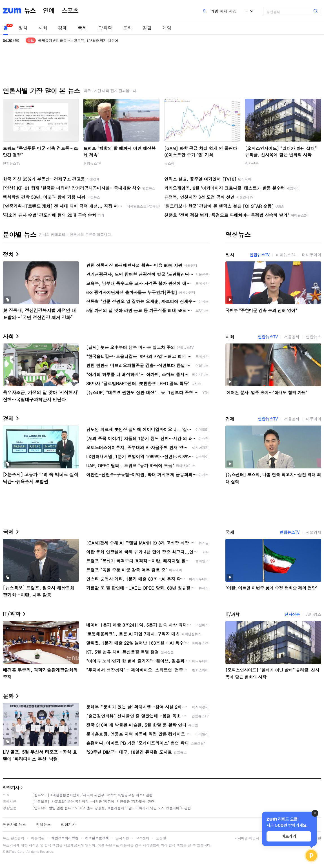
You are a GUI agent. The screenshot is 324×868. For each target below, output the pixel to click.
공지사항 (122, 838)
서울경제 (292, 337)
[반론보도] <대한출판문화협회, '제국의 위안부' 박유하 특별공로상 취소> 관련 (93, 795)
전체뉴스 (43, 824)
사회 (43, 28)
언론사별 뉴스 (14, 824)
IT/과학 (105, 28)
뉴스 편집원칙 (14, 838)
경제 (63, 28)
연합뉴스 (314, 337)
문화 (127, 28)
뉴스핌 (169, 163)
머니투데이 (312, 255)
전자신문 (252, 163)
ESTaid (11, 852)
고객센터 (143, 838)
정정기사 (11, 787)
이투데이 (314, 419)
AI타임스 (314, 614)
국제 (82, 28)
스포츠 (70, 11)
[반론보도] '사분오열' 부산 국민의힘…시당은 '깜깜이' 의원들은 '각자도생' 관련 (93, 801)
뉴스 (30, 11)
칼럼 (147, 28)
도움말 (161, 838)
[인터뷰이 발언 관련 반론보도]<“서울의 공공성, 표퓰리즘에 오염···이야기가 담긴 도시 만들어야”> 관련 (112, 808)
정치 (23, 28)
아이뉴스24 (286, 255)
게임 (167, 28)
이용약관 (38, 838)
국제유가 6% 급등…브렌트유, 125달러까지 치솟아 (78, 40)
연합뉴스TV (12, 163)
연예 (49, 11)
